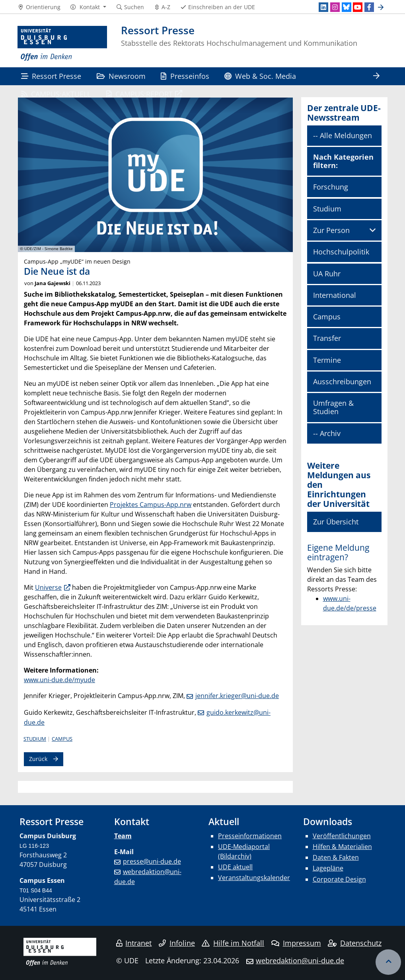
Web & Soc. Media (260, 76)
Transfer (327, 338)
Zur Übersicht (336, 522)
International (335, 295)
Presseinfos (185, 76)
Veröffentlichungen (342, 836)
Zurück (38, 759)
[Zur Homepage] (62, 44)
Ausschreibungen (342, 381)
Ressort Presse (51, 76)
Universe (48, 587)
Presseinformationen (250, 836)
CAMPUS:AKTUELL (56, 94)
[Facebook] (369, 7)
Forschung (331, 187)
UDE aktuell (235, 867)
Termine (327, 360)
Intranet (134, 943)
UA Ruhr (327, 274)
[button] (88, 7)
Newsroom (121, 76)
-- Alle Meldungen (343, 135)
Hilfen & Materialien (342, 847)
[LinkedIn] (323, 7)
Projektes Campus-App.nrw (151, 505)
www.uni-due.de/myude (59, 680)
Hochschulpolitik (341, 252)
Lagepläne (328, 868)
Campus (62, 739)
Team (123, 836)
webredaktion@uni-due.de (300, 960)
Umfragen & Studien (333, 407)
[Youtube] (358, 7)
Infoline (177, 943)
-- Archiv (327, 433)
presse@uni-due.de (152, 861)
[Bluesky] (347, 7)
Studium (35, 739)
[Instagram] (335, 7)
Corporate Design (339, 879)
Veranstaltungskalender (254, 878)
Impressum (296, 943)
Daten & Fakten (336, 857)
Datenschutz (355, 943)
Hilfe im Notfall (233, 943)
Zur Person (331, 230)
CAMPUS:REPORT (139, 94)
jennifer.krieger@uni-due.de (237, 696)
